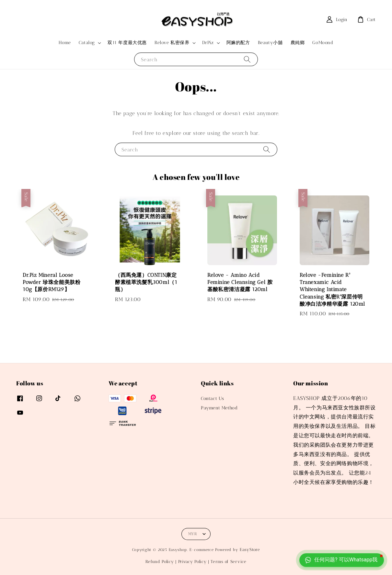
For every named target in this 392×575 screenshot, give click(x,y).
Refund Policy (160, 562)
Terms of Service (228, 562)
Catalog (87, 43)
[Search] (247, 59)
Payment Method (219, 408)
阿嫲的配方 (238, 43)
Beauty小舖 (270, 43)
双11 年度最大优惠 (127, 43)
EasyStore (250, 550)
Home (65, 43)
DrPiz (208, 43)
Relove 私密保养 (172, 43)
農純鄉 (298, 43)
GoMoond (323, 43)
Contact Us (213, 399)
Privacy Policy (192, 562)
